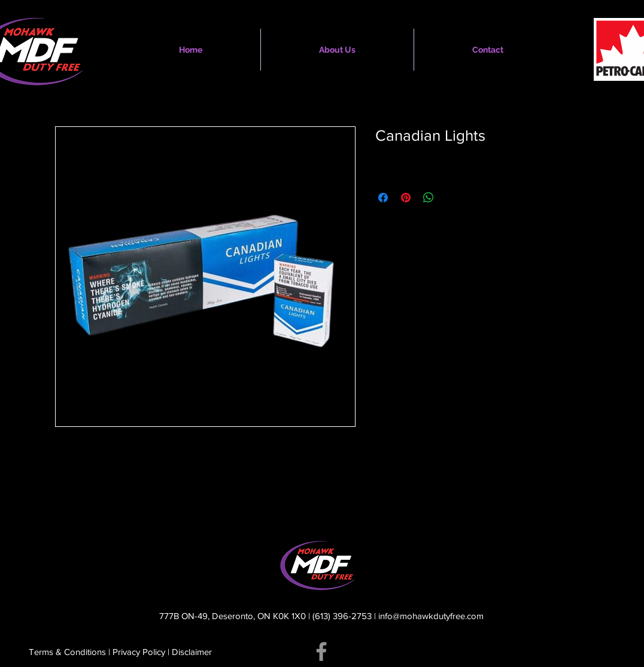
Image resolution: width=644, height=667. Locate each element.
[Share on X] (451, 198)
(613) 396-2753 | (345, 616)
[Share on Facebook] (383, 198)
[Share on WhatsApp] (429, 198)
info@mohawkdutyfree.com (431, 616)
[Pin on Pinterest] (406, 198)
